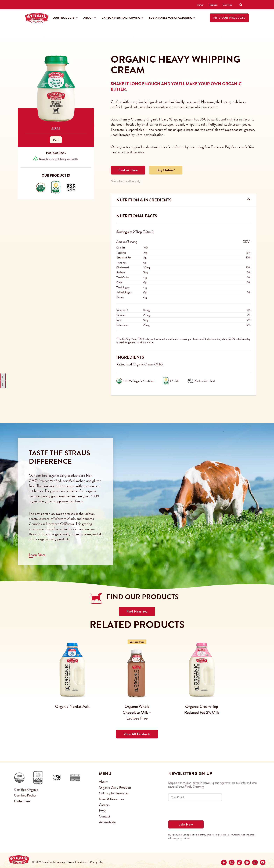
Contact (227, 5)
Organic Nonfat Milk (72, 706)
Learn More (37, 555)
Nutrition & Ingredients (144, 200)
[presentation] (195, 811)
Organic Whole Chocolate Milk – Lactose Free (137, 712)
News (200, 5)
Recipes (213, 5)
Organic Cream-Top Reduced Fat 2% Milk (202, 709)
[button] (241, 5)
